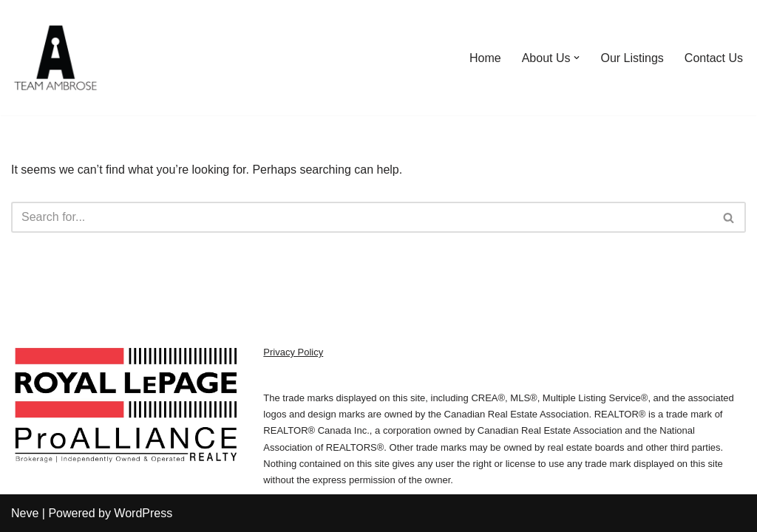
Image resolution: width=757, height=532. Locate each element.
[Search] (362, 217)
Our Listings (632, 58)
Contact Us (714, 58)
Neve (25, 513)
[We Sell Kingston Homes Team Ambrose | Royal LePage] (55, 58)
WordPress (143, 513)
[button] (577, 58)
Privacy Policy (293, 352)
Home (485, 58)
